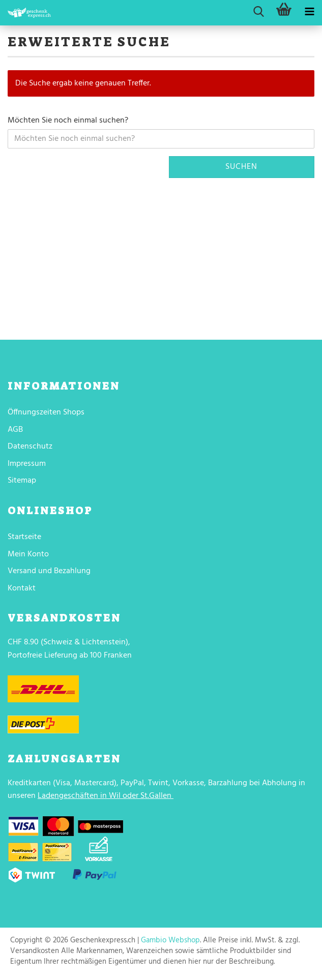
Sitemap (22, 481)
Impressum (27, 464)
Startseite (24, 537)
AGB (15, 430)
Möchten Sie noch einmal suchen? (68, 121)
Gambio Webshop (170, 940)
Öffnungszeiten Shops (46, 412)
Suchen (241, 167)
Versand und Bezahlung (49, 571)
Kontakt (22, 588)
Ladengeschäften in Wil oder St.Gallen (105, 796)
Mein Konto (28, 554)
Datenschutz (30, 447)
